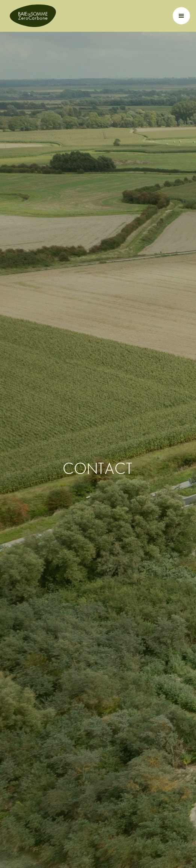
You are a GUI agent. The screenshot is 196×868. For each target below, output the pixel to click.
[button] (181, 16)
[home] (31, 16)
